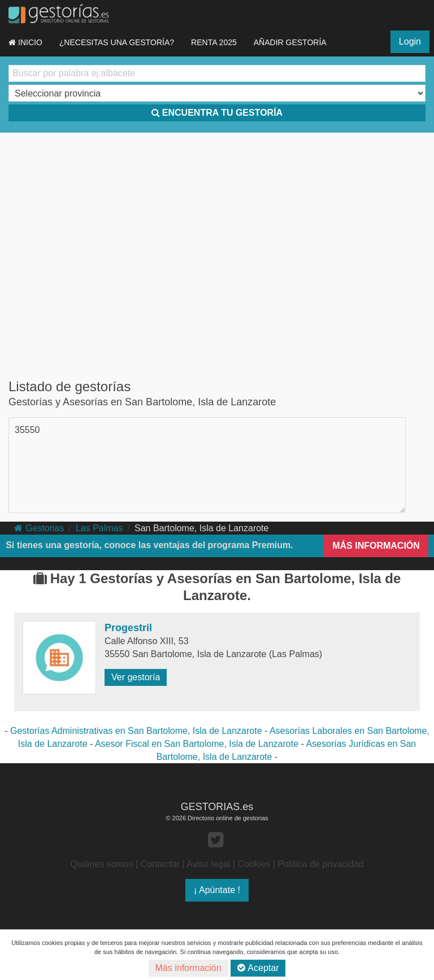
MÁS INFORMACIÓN (376, 546)
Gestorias (39, 528)
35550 (27, 430)
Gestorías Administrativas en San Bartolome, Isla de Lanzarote (136, 731)
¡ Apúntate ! (217, 890)
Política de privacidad (320, 864)
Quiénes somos (102, 864)
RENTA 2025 (214, 42)
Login (410, 41)
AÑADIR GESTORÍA (290, 42)
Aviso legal (208, 864)
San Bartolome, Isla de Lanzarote (201, 528)
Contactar (160, 864)
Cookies (254, 864)
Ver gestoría (136, 677)
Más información (188, 968)
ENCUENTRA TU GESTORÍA (217, 113)
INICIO (25, 42)
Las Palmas (99, 528)
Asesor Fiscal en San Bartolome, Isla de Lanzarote (197, 744)
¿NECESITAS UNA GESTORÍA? (117, 42)
